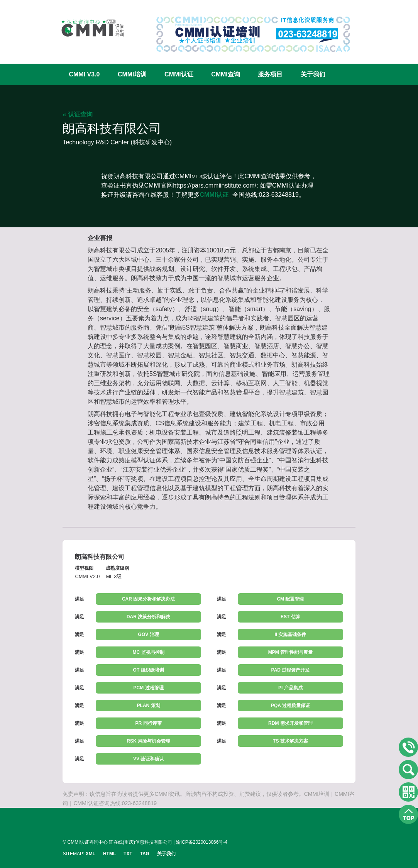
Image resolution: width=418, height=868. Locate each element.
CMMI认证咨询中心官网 (88, 28)
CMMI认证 (179, 74)
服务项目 (270, 74)
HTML (109, 854)
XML (91, 854)
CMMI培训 (132, 74)
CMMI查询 (226, 74)
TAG (145, 854)
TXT (128, 854)
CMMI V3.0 (84, 74)
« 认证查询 (77, 114)
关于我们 (313, 74)
